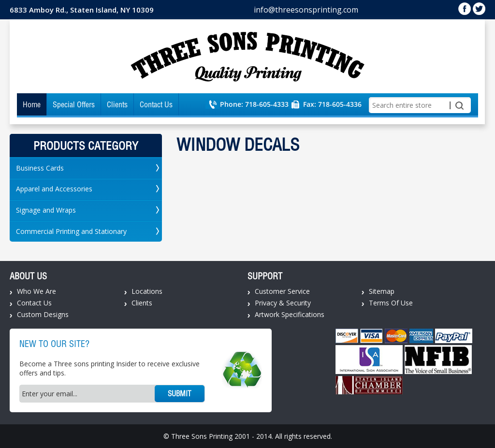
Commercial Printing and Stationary (71, 231)
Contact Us (156, 104)
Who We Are (36, 291)
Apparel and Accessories (54, 189)
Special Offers (74, 104)
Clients (117, 104)
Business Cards (40, 168)
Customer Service (282, 291)
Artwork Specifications (290, 314)
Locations (147, 291)
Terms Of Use (391, 303)
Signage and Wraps (46, 210)
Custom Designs (43, 314)
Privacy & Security (283, 303)
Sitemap (382, 291)
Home (32, 104)
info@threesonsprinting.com (306, 10)
